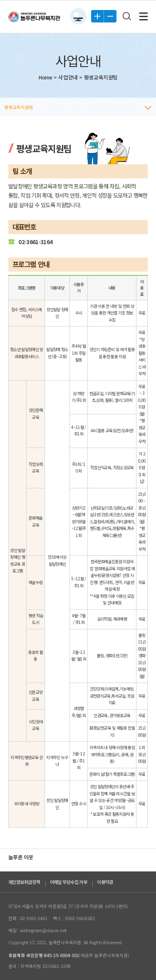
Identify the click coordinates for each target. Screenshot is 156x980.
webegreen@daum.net (43, 930)
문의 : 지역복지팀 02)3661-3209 (40, 966)
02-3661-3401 (33, 918)
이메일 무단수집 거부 (69, 882)
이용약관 (105, 882)
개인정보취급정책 (24, 882)
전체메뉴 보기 (144, 16)
